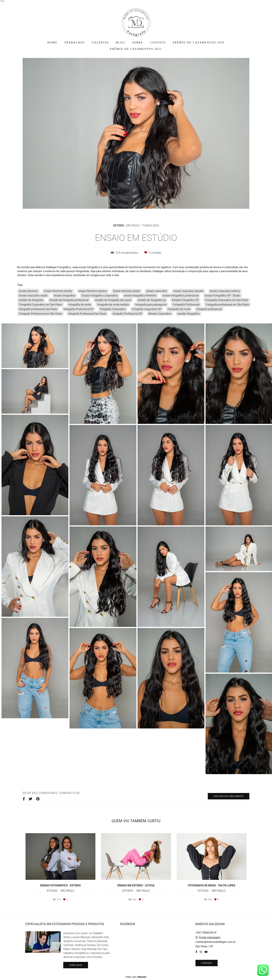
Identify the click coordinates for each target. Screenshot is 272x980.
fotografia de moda (80, 305)
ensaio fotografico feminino (140, 296)
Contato (207, 963)
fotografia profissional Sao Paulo (38, 309)
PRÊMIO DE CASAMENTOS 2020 (199, 43)
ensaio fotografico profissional (180, 296)
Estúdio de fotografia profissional (69, 300)
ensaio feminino (28, 291)
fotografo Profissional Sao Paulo (87, 314)
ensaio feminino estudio (58, 291)
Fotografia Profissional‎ (186, 305)
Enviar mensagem (210, 937)
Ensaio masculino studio (33, 296)
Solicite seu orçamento (229, 796)
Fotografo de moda (179, 309)
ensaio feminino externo (93, 291)
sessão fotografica (189, 314)
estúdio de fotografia (31, 300)
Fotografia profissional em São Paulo (227, 305)
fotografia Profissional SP (79, 309)
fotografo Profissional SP (127, 314)
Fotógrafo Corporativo (113, 309)
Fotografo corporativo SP (147, 309)
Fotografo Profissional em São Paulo (40, 314)
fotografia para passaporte (151, 305)
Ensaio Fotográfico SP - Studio (223, 296)
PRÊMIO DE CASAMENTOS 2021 (136, 49)
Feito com (136, 977)
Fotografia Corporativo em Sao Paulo (41, 305)
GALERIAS (100, 43)
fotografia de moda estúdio (113, 305)
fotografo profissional (209, 309)
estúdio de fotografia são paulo (113, 300)
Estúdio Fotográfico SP (185, 300)
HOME (52, 43)
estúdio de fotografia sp (152, 300)
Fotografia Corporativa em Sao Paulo (226, 300)
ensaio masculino (157, 291)
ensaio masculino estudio (188, 291)
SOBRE (138, 43)
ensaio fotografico (65, 296)
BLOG (120, 43)
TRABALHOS (75, 43)
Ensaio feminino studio (127, 291)
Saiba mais (76, 965)
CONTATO (158, 43)
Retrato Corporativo (160, 314)
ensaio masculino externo (225, 291)
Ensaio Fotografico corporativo (100, 296)
